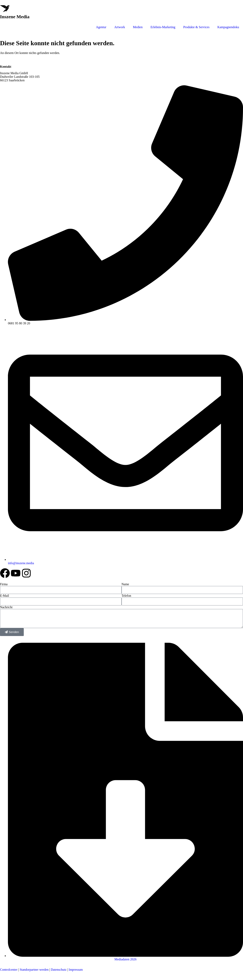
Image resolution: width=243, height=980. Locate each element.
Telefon (126, 596)
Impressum (76, 970)
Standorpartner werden (34, 970)
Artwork (120, 27)
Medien (138, 27)
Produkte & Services (196, 27)
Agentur (101, 27)
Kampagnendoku (228, 27)
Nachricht (6, 607)
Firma (4, 584)
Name (125, 584)
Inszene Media (15, 17)
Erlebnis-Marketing (163, 27)
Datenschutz (58, 970)
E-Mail (4, 596)
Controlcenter (9, 970)
